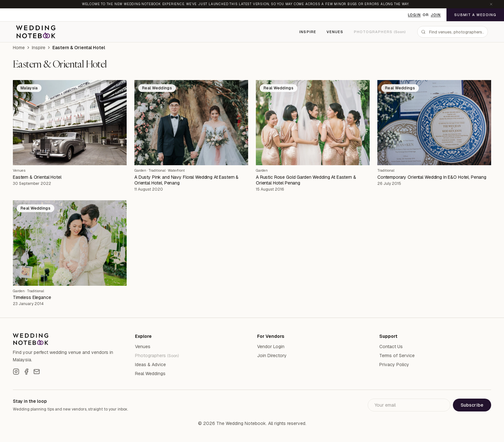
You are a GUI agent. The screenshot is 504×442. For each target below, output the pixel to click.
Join (436, 15)
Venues (335, 32)
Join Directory (272, 356)
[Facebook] (26, 372)
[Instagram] (16, 372)
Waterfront (176, 170)
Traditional (157, 170)
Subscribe (472, 405)
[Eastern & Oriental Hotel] (70, 123)
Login (414, 15)
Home (19, 48)
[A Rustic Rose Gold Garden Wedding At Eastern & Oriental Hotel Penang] (313, 123)
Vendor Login (271, 347)
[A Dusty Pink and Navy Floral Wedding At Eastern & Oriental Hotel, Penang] (191, 123)
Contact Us (391, 347)
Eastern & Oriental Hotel (37, 177)
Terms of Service (397, 356)
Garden (140, 170)
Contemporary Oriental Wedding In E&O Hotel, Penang (432, 177)
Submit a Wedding (475, 15)
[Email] (37, 372)
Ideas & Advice (150, 365)
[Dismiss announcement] (491, 4)
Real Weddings (150, 374)
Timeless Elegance (32, 297)
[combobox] (453, 32)
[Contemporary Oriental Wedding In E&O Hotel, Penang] (434, 123)
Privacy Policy (394, 365)
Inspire (308, 32)
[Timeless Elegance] (70, 243)
